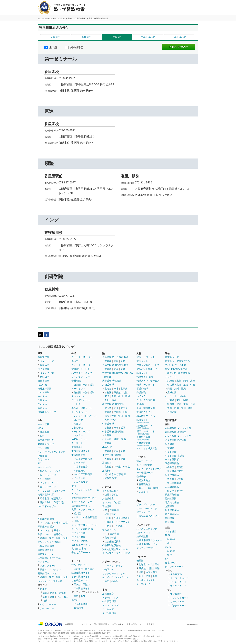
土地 (65, 523)
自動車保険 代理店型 (176, 432)
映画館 (140, 560)
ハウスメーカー (48, 604)
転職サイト (142, 373)
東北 (45, 593)
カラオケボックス (146, 580)
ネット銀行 (43, 448)
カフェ (75, 494)
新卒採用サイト (145, 427)
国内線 (77, 584)
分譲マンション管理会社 (50, 534)
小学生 (126, 467)
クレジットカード (47, 475)
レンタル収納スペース (85, 416)
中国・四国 (62, 597)
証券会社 (45, 432)
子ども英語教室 (110, 491)
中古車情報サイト (81, 451)
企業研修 (141, 476)
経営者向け (145, 480)
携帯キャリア (172, 357)
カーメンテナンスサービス (85, 490)
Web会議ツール (145, 473)
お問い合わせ (118, 624)
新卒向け (143, 492)
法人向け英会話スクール (115, 549)
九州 (65, 538)
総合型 (77, 513)
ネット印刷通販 (145, 465)
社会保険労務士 (122, 518)
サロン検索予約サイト (148, 516)
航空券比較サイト (81, 573)
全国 (155, 576)
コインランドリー (81, 377)
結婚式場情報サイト (147, 544)
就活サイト (142, 361)
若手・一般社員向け (149, 488)
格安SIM (172, 373)
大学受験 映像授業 (112, 381)
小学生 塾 (107, 447)
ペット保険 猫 (172, 459)
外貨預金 (42, 456)
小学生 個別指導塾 (112, 455)
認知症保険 (171, 498)
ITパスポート (120, 526)
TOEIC (108, 518)
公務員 (108, 526)
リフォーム (43, 562)
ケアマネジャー (124, 522)
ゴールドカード (48, 487)
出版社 (77, 521)
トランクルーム (79, 412)
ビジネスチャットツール (149, 469)
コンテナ (78, 420)
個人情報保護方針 (102, 624)
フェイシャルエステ (147, 508)
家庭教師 (107, 471)
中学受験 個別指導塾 (113, 432)
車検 (74, 486)
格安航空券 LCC (80, 581)
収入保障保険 (174, 483)
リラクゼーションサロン (115, 573)
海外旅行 (90, 569)
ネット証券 (43, 424)
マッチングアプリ (146, 548)
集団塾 (51, 47)
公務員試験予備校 (111, 545)
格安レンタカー (79, 439)
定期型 (180, 467)
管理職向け (145, 484)
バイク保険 (43, 369)
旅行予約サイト (79, 565)
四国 (170, 389)
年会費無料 (46, 479)
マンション (46, 523)
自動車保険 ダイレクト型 (178, 428)
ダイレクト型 (47, 361)
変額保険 (170, 518)
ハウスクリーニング (82, 373)
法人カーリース (145, 461)
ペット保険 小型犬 (175, 456)
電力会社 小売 (79, 549)
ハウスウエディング (147, 529)
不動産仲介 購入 (46, 527)
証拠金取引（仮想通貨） (53, 502)
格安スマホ (184, 373)
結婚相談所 (142, 536)
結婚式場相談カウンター (149, 540)
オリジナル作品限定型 (85, 517)
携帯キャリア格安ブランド (179, 361)
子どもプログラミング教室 (116, 553)
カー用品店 (108, 609)
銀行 (42, 436)
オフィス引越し (79, 533)
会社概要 (69, 624)
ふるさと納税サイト (82, 408)
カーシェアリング (81, 432)
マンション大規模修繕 (49, 542)
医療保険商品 (172, 463)
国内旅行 (78, 569)
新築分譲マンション (48, 573)
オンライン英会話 (111, 502)
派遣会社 (141, 404)
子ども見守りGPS (81, 552)
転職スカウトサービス (148, 381)
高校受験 (86, 37)
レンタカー (77, 435)
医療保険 (42, 400)
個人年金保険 (172, 514)
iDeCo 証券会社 (46, 444)
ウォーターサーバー (82, 357)
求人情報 (151, 624)
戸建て (57, 523)
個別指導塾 (74, 47)
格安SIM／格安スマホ (176, 369)
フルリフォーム (48, 566)
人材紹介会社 (143, 438)
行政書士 (109, 522)
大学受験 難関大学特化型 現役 (118, 373)
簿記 (114, 514)
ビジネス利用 (81, 604)
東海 (51, 538)
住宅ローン (43, 459)
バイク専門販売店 (83, 474)
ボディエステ (143, 512)
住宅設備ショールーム (49, 558)
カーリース (77, 443)
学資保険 (42, 408)
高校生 (108, 467)
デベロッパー (47, 608)
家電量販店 (108, 594)
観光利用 (78, 608)
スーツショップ (110, 605)
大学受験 (55, 37)
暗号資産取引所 (46, 495)
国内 (76, 596)
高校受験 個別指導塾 (113, 404)
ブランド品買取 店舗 (82, 529)
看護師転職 (142, 389)
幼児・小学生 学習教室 (114, 474)
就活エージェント (146, 357)
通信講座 (107, 506)
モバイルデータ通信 (175, 365)
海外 (83, 596)
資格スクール (109, 530)
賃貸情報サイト (46, 550)
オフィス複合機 (79, 541)
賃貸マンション (46, 554)
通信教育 (107, 463)
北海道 (108, 389)
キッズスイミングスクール (115, 577)
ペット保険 (43, 392)
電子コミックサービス (83, 509)
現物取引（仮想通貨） (51, 498)
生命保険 (42, 396)
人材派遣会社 (143, 444)
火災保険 (42, 385)
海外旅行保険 (45, 389)
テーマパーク (143, 584)
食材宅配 (76, 381)
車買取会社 (77, 447)
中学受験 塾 (108, 424)
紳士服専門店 (109, 601)
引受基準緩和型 (175, 471)
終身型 (171, 467)
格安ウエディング (146, 532)
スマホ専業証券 (46, 440)
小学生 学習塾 (179, 37)
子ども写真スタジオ (82, 502)
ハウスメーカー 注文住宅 (50, 581)
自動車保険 (43, 357)
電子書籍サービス (81, 506)
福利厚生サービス (81, 545)
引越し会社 (77, 428)
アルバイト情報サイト (148, 369)
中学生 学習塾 (148, 37)
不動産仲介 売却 (46, 519)
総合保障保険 (172, 510)
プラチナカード (178, 586)
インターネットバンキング (51, 452)
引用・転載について (135, 624)
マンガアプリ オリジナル (84, 525)
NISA (40, 428)
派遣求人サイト (145, 412)
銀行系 (43, 471)
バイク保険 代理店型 (176, 440)
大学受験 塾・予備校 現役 (116, 357)
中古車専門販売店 (83, 459)
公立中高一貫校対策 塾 (114, 439)
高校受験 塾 (108, 385)
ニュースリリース (83, 624)
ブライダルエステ (146, 505)
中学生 (117, 467)
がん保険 (42, 404)
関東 (157, 564)
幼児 (107, 495)
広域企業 (172, 392)
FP (106, 510)
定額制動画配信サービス (84, 498)
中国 (193, 385)
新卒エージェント (146, 432)
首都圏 (43, 538)
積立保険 (170, 522)
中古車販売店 (78, 455)
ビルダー (45, 589)
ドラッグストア (110, 598)
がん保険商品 (172, 487)
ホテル (75, 600)
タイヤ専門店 (109, 613)
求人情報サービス (146, 416)
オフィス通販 (78, 537)
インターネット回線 (175, 396)
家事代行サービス (81, 369)
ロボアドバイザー (47, 506)
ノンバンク (55, 471)
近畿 (58, 538)
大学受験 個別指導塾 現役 (116, 365)
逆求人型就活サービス (148, 365)
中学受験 (117, 37)
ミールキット (78, 389)
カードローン (45, 467)
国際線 (86, 584)
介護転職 (141, 392)
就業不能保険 (172, 495)
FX (39, 463)
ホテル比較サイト (81, 577)
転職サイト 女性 (145, 377)
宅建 (107, 514)
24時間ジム (108, 570)
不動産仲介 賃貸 (46, 546)
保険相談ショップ (47, 412)
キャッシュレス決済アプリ (51, 491)
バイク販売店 (78, 471)
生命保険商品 (172, 475)
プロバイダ (171, 377)
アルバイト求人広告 (147, 448)
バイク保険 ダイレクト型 (178, 436)
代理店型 (45, 365)
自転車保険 (43, 381)
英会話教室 (108, 498)
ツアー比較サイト (81, 588)
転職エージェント (146, 385)
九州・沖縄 (110, 400)
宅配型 (77, 424)
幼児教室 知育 (109, 478)
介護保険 (170, 506)
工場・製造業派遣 (146, 408)
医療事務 (114, 510)
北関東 (53, 593)
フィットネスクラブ (113, 566)
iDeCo (168, 547)
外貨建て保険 (172, 502)
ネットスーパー (79, 396)
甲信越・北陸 (121, 392)
